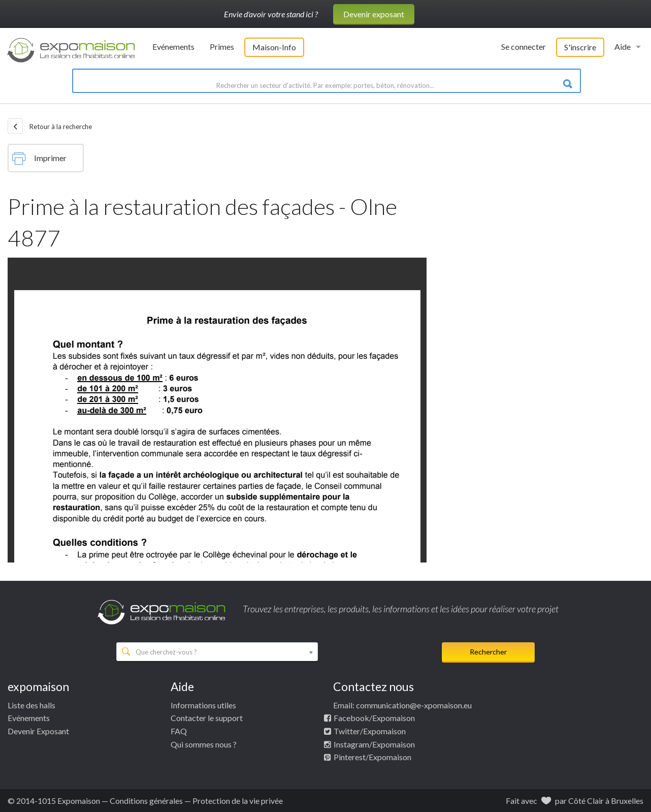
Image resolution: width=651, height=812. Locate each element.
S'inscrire (580, 47)
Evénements (173, 46)
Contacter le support (207, 718)
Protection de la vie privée (238, 801)
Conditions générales (146, 801)
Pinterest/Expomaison (372, 757)
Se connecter (524, 46)
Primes (222, 46)
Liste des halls (31, 705)
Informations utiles (203, 705)
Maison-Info (274, 47)
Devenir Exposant (38, 731)
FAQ (179, 731)
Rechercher (488, 652)
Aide (623, 46)
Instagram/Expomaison (374, 744)
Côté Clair (586, 801)
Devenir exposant (374, 14)
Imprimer (39, 159)
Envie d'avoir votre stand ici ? (271, 14)
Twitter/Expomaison (370, 731)
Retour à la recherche (50, 126)
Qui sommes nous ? (204, 744)
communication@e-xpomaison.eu (414, 705)
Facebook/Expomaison (374, 718)
